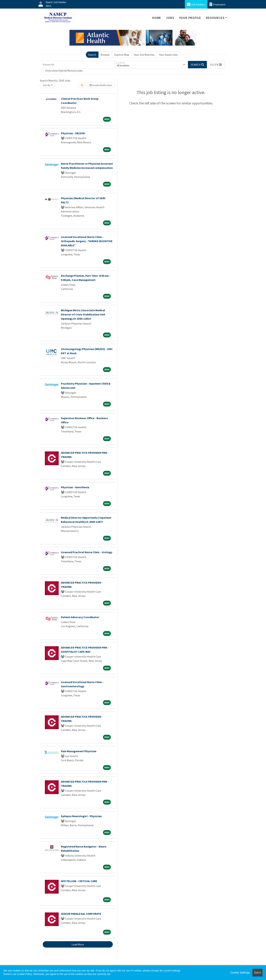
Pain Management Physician (79, 751)
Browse (105, 55)
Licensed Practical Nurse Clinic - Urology (87, 552)
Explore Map (122, 55)
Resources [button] (215, 18)
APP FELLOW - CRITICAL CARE (79, 881)
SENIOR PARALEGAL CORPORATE (81, 914)
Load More (78, 944)
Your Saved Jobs (169, 55)
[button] (216, 65)
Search (92, 55)
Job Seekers (196, 4)
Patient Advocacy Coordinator (80, 617)
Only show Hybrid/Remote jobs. (64, 71)
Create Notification (101, 85)
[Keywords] (78, 65)
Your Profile (190, 18)
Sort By (47, 85)
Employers (217, 4)
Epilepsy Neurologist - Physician (81, 816)
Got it (257, 973)
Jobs (170, 18)
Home (157, 18)
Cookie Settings (240, 973)
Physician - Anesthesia (75, 487)
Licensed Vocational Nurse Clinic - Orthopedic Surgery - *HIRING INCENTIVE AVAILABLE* (87, 241)
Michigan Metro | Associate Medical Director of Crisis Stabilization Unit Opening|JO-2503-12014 (83, 314)
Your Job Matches (144, 55)
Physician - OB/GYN (73, 133)
